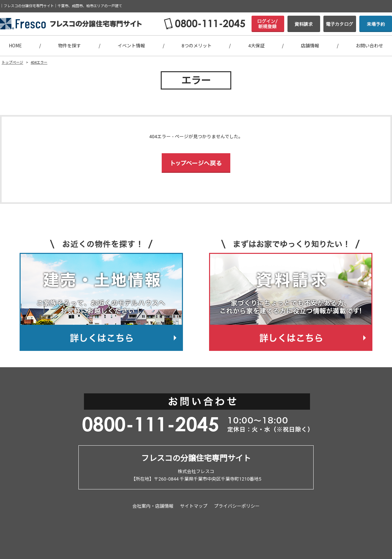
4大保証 (256, 46)
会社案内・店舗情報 (153, 506)
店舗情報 (310, 46)
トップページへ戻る (196, 163)
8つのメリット (197, 46)
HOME (15, 46)
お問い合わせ (369, 46)
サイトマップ (194, 506)
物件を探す (70, 46)
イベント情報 (131, 46)
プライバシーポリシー (237, 506)
